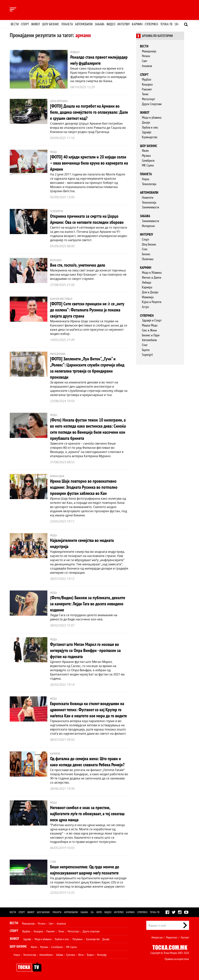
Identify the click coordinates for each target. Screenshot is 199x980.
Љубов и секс (150, 127)
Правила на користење (177, 959)
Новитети (148, 197)
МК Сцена (148, 165)
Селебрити (148, 160)
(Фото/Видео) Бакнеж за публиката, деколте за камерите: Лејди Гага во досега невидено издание (88, 604)
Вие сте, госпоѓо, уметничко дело (78, 265)
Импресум (157, 937)
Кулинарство (150, 137)
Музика (146, 156)
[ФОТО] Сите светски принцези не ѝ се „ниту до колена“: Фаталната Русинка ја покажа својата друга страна (87, 310)
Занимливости (150, 207)
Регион (146, 56)
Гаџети (146, 350)
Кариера (147, 287)
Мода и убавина (152, 117)
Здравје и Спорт (152, 320)
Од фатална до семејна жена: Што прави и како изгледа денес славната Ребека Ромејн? (87, 762)
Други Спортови (152, 104)
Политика (148, 259)
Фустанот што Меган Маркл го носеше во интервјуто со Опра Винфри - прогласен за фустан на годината (85, 650)
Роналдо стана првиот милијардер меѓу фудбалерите (99, 60)
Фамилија (148, 297)
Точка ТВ (166, 24)
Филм (145, 151)
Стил (145, 249)
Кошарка (147, 84)
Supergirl (147, 355)
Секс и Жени (149, 330)
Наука (146, 179)
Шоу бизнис (51, 24)
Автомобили (84, 24)
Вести (15, 24)
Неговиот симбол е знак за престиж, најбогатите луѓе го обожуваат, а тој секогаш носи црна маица (87, 814)
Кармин (137, 24)
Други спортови (91, 931)
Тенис (145, 94)
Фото (99, 912)
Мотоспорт (148, 99)
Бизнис (146, 254)
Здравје (147, 132)
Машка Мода (150, 325)
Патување (78, 939)
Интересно (148, 226)
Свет (145, 61)
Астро (145, 307)
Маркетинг (172, 937)
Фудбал (146, 79)
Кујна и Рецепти (152, 302)
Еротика (71, 955)
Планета (67, 24)
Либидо (147, 282)
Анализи (147, 66)
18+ (177, 24)
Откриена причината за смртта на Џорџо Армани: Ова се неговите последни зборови (87, 219)
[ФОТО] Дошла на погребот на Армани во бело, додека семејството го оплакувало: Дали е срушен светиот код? (89, 112)
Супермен (151, 24)
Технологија (149, 184)
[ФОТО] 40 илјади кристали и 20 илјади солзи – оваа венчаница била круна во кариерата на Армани (89, 163)
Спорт (25, 24)
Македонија (149, 51)
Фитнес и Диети (152, 277)
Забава (100, 24)
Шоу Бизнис (149, 244)
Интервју (124, 24)
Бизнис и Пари (151, 335)
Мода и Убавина (152, 272)
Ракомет (147, 89)
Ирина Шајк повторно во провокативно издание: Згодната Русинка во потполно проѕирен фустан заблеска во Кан (84, 487)
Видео (111, 24)
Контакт (185, 937)
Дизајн (146, 122)
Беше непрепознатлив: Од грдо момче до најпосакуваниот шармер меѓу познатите (85, 870)
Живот (36, 24)
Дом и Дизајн (150, 292)
